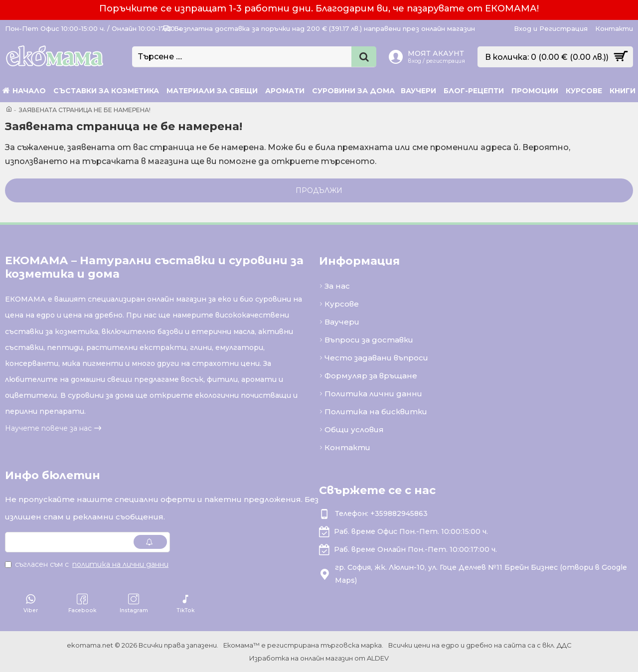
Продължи (319, 190)
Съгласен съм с (87, 564)
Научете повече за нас (48, 428)
